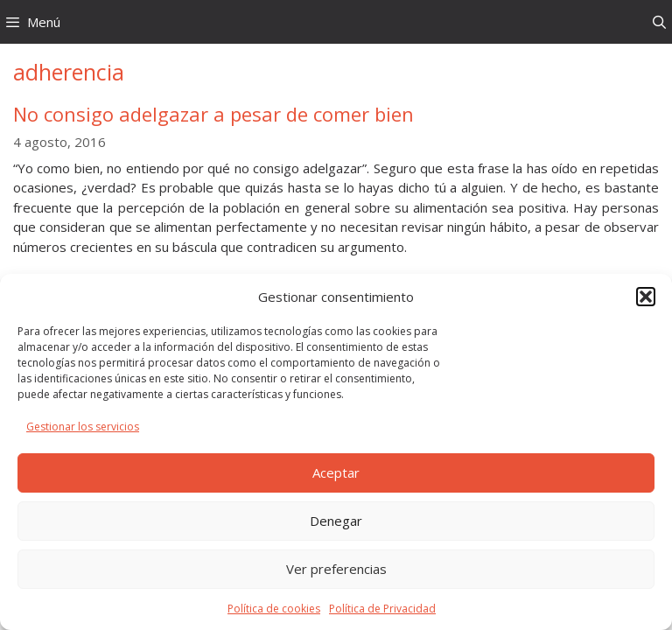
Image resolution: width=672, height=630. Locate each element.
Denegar (336, 521)
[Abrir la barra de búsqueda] (659, 22)
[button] (646, 297)
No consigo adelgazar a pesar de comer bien (213, 114)
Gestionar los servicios (83, 427)
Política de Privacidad (382, 609)
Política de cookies (274, 609)
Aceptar (336, 472)
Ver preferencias (336, 569)
